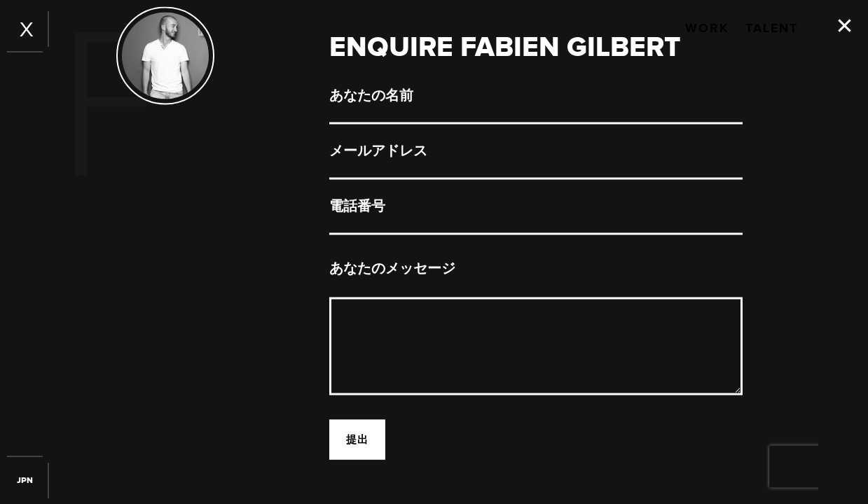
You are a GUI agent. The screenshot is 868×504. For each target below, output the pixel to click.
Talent (772, 29)
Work (707, 29)
